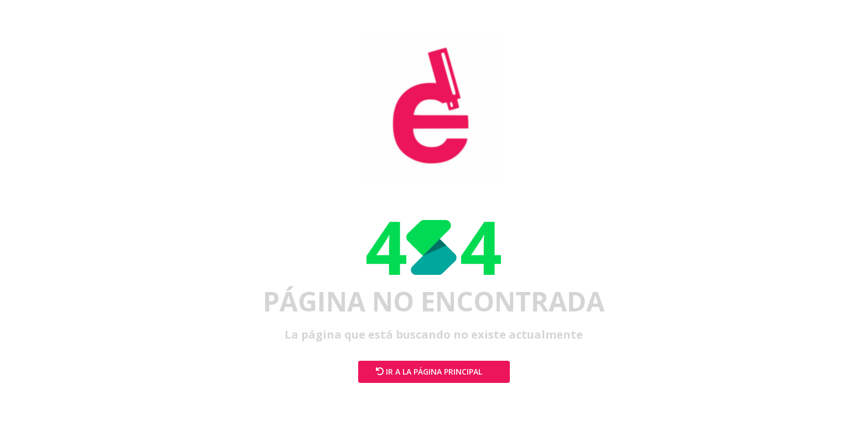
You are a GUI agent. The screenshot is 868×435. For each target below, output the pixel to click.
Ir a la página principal (434, 372)
